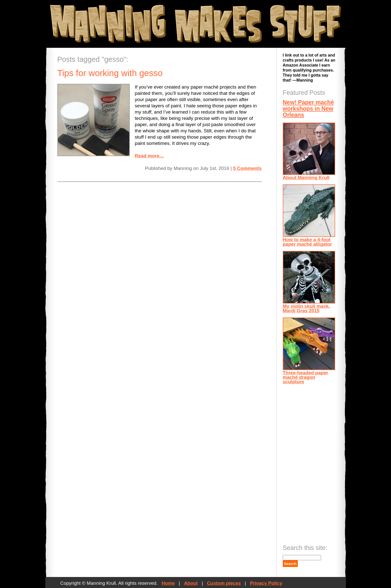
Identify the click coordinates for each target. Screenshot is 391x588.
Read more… (149, 156)
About (191, 583)
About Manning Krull (309, 152)
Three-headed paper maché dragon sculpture (309, 351)
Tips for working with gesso (110, 73)
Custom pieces (224, 583)
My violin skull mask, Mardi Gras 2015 (309, 282)
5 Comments (247, 168)
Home (168, 583)
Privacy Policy (266, 583)
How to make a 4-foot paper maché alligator (309, 216)
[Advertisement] (303, 463)
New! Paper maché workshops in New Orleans (308, 109)
